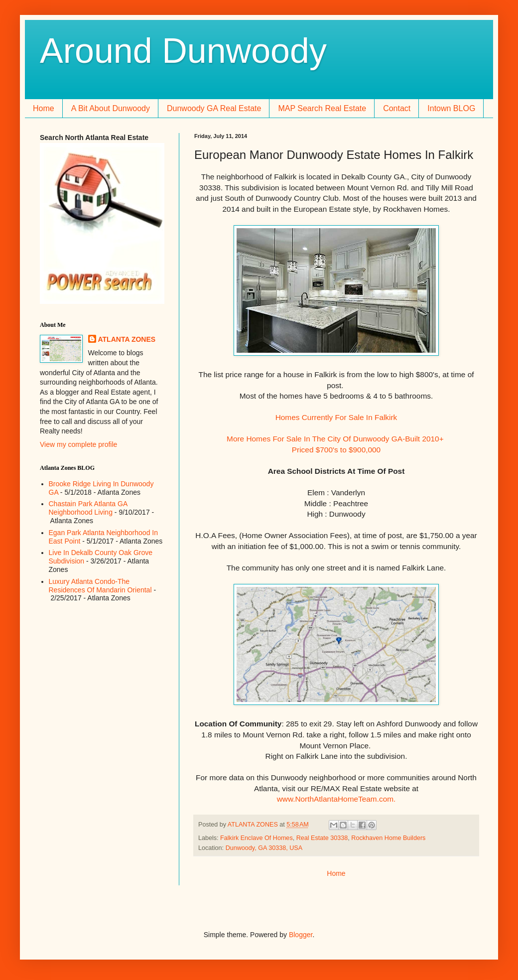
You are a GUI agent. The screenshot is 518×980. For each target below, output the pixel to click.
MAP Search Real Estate (322, 108)
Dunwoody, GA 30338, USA (264, 848)
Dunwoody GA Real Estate (214, 108)
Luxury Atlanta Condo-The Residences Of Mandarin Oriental (100, 586)
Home (44, 108)
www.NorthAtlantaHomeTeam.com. (336, 799)
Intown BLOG (451, 108)
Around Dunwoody (183, 51)
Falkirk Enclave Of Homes (257, 838)
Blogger (301, 935)
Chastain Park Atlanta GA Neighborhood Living (88, 508)
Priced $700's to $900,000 (336, 450)
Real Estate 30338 (322, 838)
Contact (397, 108)
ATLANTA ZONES (127, 339)
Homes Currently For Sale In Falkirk (336, 417)
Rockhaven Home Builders (388, 838)
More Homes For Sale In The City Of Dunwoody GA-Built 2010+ (336, 439)
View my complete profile (78, 444)
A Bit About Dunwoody (111, 108)
